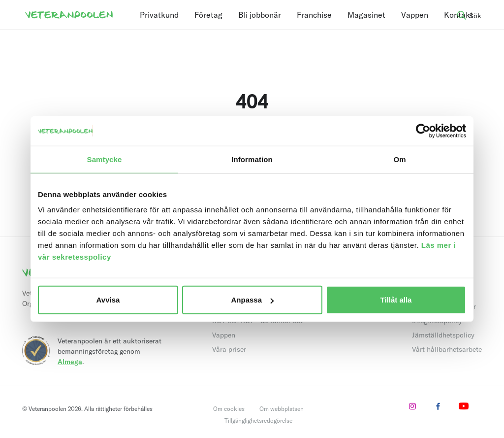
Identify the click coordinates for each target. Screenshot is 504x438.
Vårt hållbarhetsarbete (447, 349)
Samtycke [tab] (105, 159)
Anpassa (252, 300)
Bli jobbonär (260, 15)
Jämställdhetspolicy (443, 335)
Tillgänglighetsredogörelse (258, 421)
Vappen (415, 15)
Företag (208, 15)
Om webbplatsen (282, 409)
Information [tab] (252, 159)
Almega (70, 362)
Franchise (314, 15)
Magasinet (366, 15)
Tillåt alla (396, 300)
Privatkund (159, 15)
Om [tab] (399, 159)
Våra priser (229, 349)
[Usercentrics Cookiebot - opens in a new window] (423, 131)
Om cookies (229, 409)
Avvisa (108, 300)
